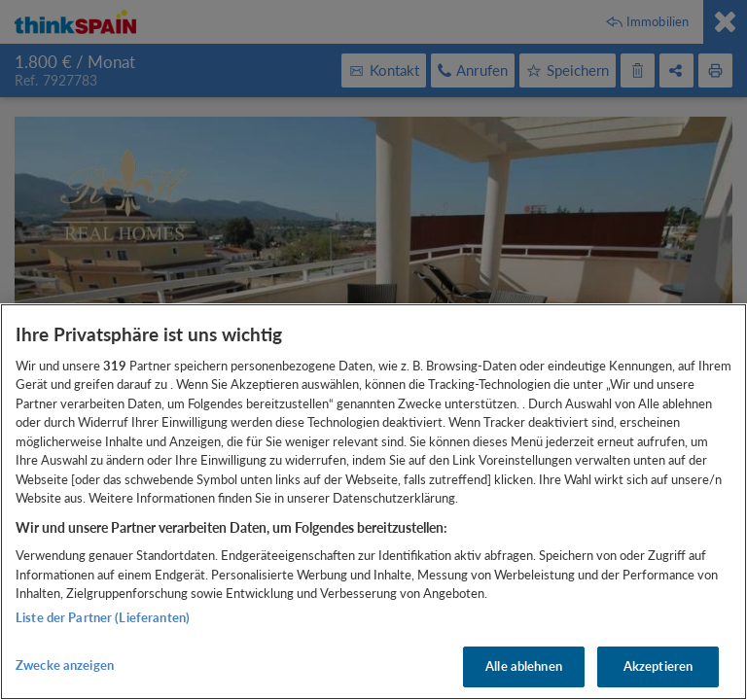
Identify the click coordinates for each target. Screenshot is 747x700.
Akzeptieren (658, 666)
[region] (373, 502)
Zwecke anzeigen (65, 665)
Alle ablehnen (524, 666)
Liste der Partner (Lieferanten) (103, 617)
